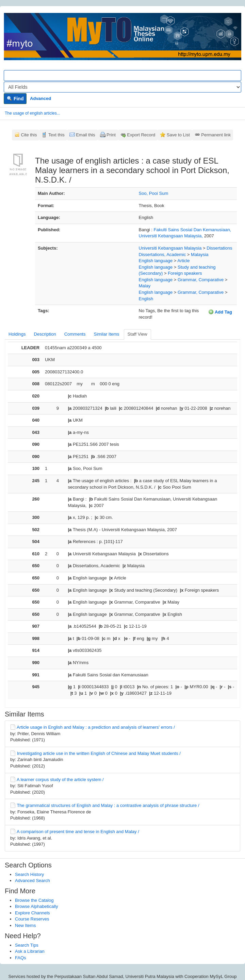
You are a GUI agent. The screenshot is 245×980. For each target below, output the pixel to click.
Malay (145, 286)
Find (15, 99)
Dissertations (219, 248)
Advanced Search (32, 881)
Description (45, 334)
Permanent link (216, 135)
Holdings (17, 334)
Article (183, 261)
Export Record (141, 135)
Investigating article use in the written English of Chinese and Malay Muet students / (99, 753)
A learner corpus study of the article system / (60, 780)
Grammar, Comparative (201, 280)
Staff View (137, 334)
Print (111, 135)
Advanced (40, 98)
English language (156, 261)
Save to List (178, 135)
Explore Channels (32, 913)
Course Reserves (32, 919)
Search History (29, 874)
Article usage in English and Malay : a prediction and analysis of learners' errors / (96, 727)
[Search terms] (122, 75)
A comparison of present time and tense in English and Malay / (78, 832)
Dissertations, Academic (162, 255)
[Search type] (122, 87)
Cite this (29, 135)
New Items (25, 925)
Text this (56, 135)
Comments (75, 334)
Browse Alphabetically (36, 906)
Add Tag (220, 312)
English (146, 299)
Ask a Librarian (30, 951)
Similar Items (106, 334)
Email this (85, 135)
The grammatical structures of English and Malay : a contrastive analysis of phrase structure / (108, 805)
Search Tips (27, 945)
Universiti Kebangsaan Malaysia (170, 248)
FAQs (21, 958)
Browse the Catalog (34, 900)
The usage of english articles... (32, 113)
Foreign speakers (185, 273)
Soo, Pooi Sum (154, 193)
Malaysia (200, 255)
